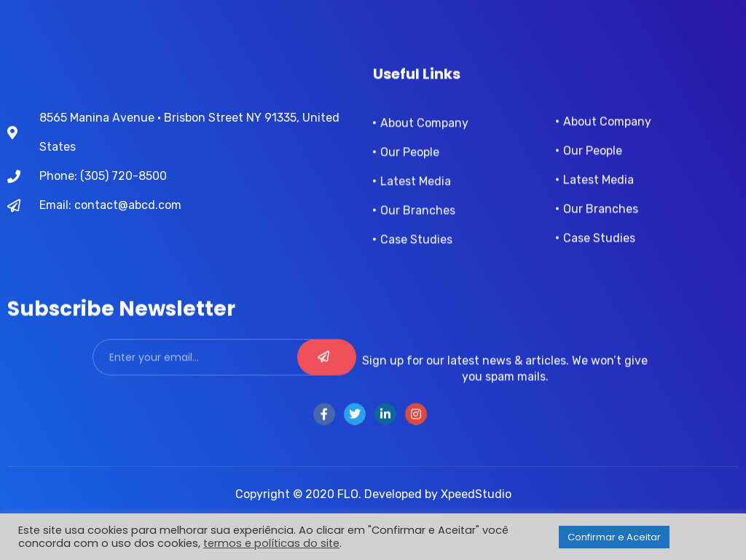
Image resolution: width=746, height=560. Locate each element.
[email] (203, 368)
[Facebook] (324, 425)
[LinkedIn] (385, 425)
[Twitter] (355, 425)
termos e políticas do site (271, 543)
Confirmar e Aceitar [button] (614, 537)
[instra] (416, 425)
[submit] (327, 368)
